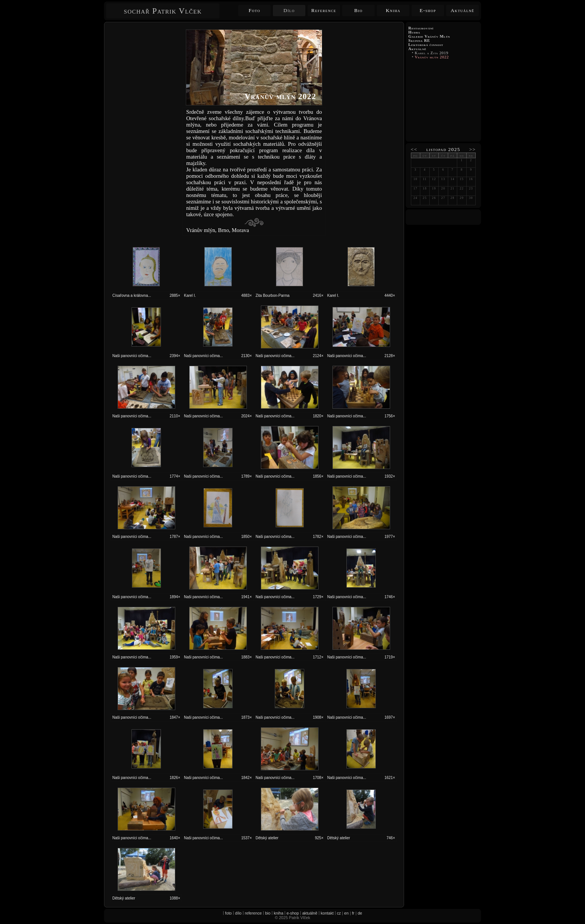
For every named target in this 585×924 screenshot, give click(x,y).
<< (414, 149)
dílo (238, 913)
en (346, 913)
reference (253, 913)
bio (268, 913)
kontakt (327, 913)
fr (353, 913)
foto (228, 913)
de (360, 913)
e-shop (293, 913)
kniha (278, 913)
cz (339, 913)
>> (473, 149)
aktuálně (310, 913)
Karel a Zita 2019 (432, 53)
